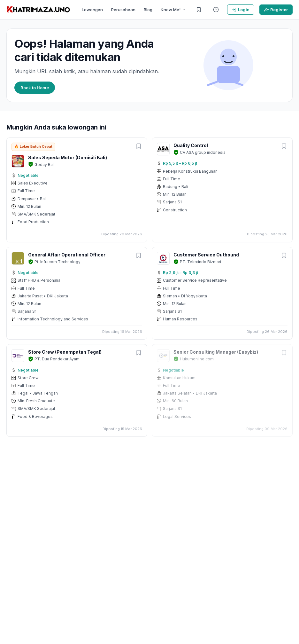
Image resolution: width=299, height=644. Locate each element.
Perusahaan (123, 10)
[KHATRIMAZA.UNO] (38, 10)
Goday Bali (45, 165)
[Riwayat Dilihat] (216, 10)
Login (241, 10)
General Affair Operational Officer (67, 255)
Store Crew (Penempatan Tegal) (65, 352)
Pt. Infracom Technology (57, 262)
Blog (148, 10)
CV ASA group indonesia (203, 152)
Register (276, 10)
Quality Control (191, 145)
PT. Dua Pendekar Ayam (57, 359)
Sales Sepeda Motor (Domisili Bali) (68, 157)
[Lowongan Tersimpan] (199, 10)
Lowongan (92, 10)
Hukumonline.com (197, 359)
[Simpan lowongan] (139, 147)
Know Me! (173, 10)
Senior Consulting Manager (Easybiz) (216, 352)
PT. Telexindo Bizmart (201, 262)
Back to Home (35, 88)
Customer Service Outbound (206, 255)
